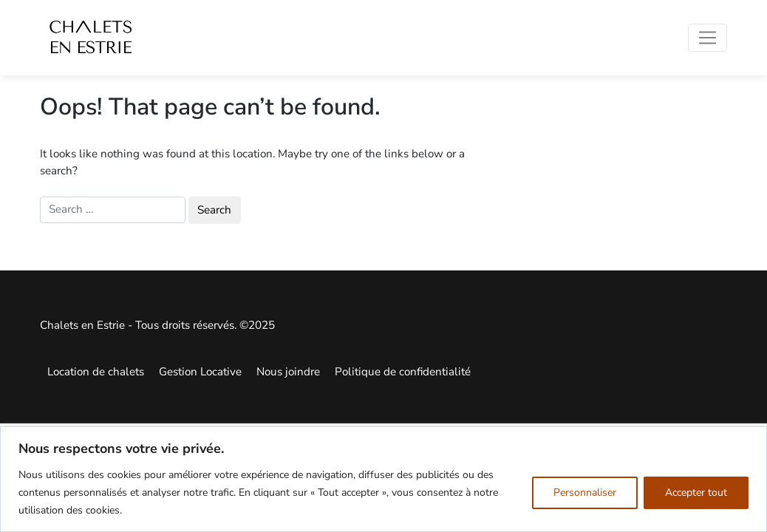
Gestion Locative (200, 372)
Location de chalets (96, 372)
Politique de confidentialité (403, 372)
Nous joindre (288, 372)
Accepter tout (696, 492)
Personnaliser (585, 492)
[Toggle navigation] (708, 38)
